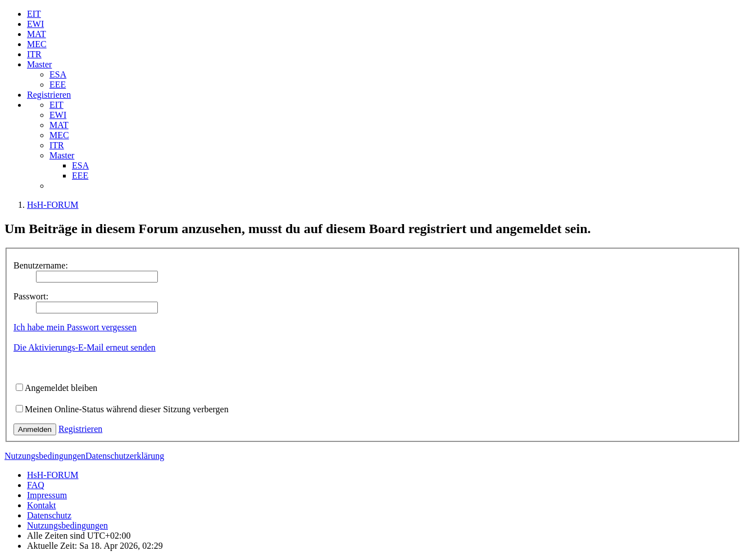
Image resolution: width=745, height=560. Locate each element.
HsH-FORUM (53, 475)
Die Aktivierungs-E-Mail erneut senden (85, 347)
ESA (58, 74)
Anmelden (35, 429)
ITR (34, 54)
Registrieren (49, 95)
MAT (37, 34)
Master (39, 64)
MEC (37, 44)
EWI (35, 24)
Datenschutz (49, 515)
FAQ (36, 485)
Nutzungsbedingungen (45, 456)
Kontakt (42, 505)
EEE (58, 85)
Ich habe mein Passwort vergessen (75, 327)
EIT (34, 14)
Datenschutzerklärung (125, 456)
